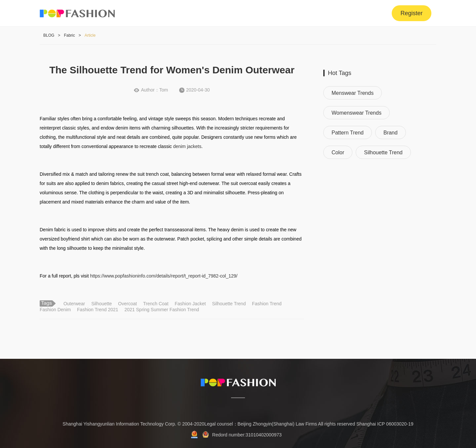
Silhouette (101, 304)
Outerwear (74, 304)
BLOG (49, 35)
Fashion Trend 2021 (98, 310)
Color (338, 152)
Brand (391, 133)
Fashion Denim (55, 310)
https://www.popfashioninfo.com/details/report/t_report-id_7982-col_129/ (164, 276)
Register (411, 13)
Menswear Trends (353, 93)
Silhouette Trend (229, 304)
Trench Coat (156, 304)
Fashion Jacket (190, 304)
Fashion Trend (267, 304)
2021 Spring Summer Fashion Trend (162, 310)
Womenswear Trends (357, 113)
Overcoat (127, 304)
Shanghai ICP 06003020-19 (385, 424)
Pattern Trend (348, 133)
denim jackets (187, 146)
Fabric (69, 35)
